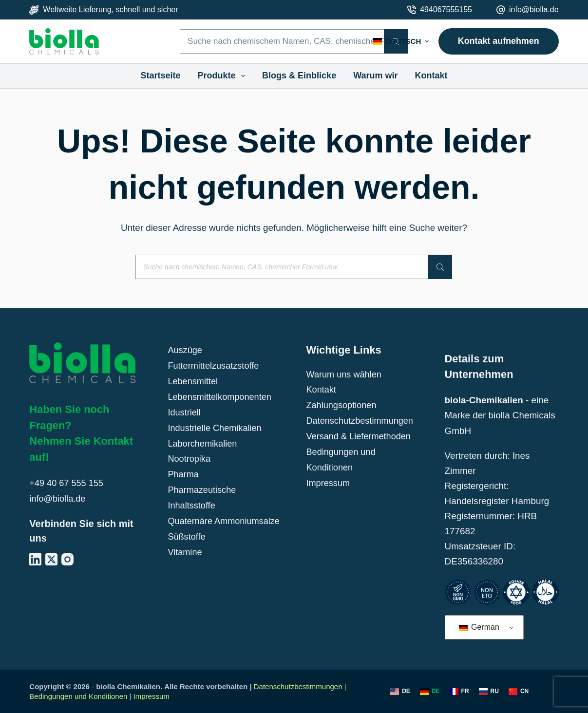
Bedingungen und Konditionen (78, 696)
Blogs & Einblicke (299, 75)
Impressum (329, 480)
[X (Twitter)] (51, 558)
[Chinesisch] (519, 692)
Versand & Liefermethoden (360, 435)
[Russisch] (489, 692)
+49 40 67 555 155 (68, 483)
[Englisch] (400, 692)
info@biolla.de (534, 9)
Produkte (224, 76)
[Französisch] (459, 692)
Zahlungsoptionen (342, 404)
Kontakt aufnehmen (499, 41)
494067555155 (446, 9)
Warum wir (375, 75)
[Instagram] (67, 558)
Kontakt (431, 75)
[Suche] (440, 267)
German (479, 627)
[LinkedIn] (35, 558)
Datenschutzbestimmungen (361, 420)
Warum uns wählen (345, 374)
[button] (401, 42)
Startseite (160, 75)
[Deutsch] (430, 692)
